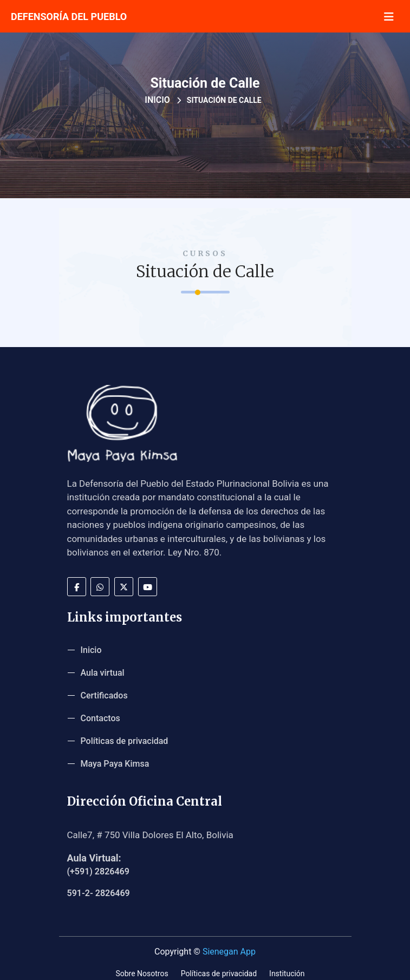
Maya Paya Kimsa (115, 764)
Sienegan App (229, 952)
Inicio (157, 100)
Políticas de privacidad (125, 741)
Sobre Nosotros (142, 974)
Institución (287, 974)
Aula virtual (103, 673)
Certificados (104, 695)
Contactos (100, 718)
